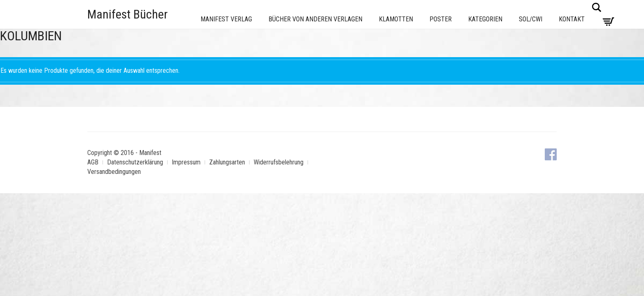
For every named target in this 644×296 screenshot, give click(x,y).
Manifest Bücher (127, 14)
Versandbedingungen (114, 172)
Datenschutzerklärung (135, 162)
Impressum (186, 162)
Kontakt (572, 19)
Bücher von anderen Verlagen (315, 19)
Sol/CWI (531, 19)
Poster (441, 19)
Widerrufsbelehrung (279, 162)
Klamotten (396, 19)
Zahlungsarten (227, 162)
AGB (93, 162)
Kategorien (485, 19)
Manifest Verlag (226, 19)
